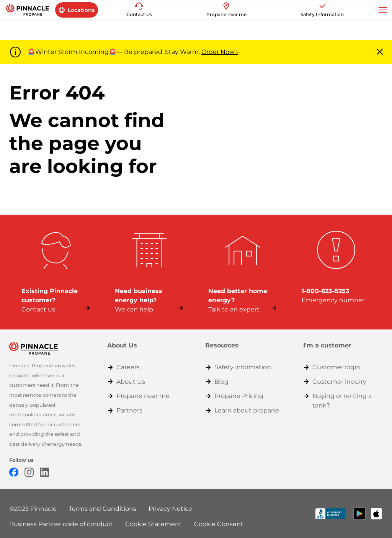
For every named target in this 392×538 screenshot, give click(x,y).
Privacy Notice (170, 509)
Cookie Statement (154, 524)
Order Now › (220, 52)
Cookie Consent (219, 524)
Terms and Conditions (103, 509)
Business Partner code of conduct (61, 524)
